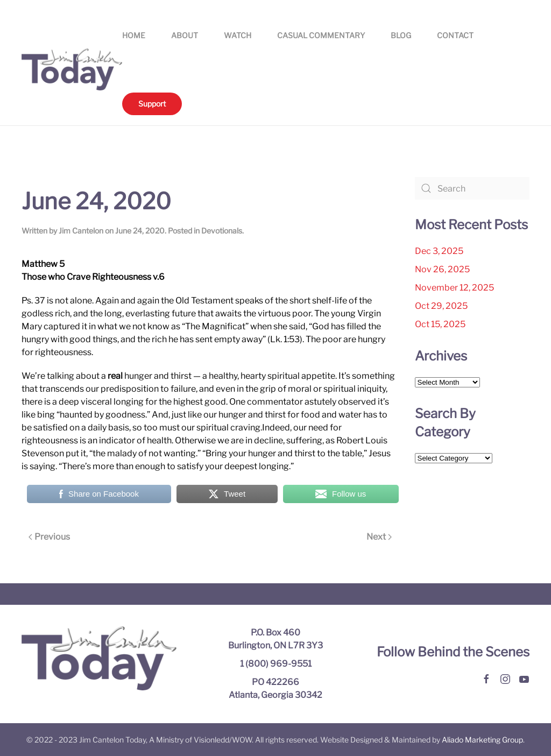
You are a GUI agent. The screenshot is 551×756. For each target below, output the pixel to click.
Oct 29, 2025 (441, 306)
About (185, 35)
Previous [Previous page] (49, 537)
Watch (238, 35)
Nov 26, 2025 (442, 269)
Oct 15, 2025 (440, 324)
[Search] (472, 188)
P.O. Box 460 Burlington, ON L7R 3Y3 (275, 639)
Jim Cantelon (81, 231)
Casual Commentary (321, 35)
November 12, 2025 (454, 288)
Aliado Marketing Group (482, 740)
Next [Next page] (379, 537)
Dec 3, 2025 (439, 251)
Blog (401, 35)
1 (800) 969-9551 (276, 664)
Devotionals (222, 231)
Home (134, 35)
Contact (455, 35)
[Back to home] (72, 69)
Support (152, 104)
